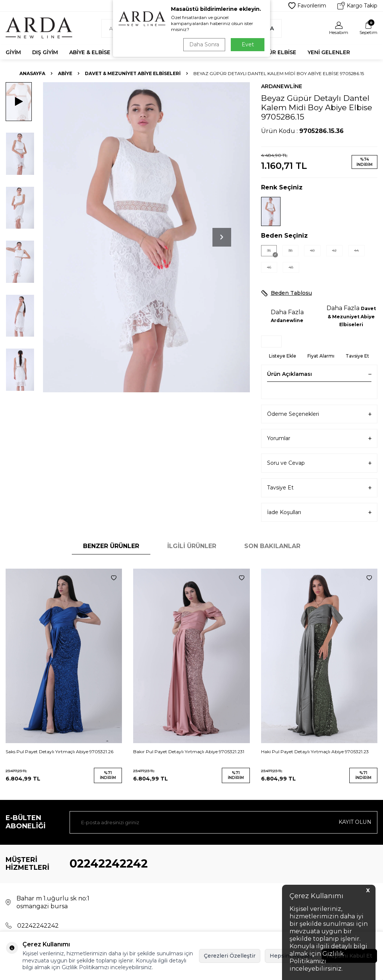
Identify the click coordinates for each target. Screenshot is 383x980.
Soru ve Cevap (319, 463)
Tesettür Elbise (272, 52)
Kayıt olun (355, 822)
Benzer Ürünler (111, 546)
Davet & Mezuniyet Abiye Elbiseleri (133, 73)
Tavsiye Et (357, 356)
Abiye (65, 73)
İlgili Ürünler (192, 546)
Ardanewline (282, 86)
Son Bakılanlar (272, 546)
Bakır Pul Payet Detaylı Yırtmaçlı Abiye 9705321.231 (189, 752)
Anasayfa (32, 73)
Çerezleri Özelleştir (230, 956)
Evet (248, 44)
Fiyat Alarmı (321, 356)
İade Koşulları (319, 512)
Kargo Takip (357, 6)
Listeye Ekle (283, 356)
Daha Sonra (204, 44)
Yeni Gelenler (329, 52)
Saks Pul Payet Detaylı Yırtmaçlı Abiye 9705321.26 (59, 752)
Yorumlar (319, 438)
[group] (146, 237)
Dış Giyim (45, 52)
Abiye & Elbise (90, 52)
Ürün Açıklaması (319, 374)
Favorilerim (307, 6)
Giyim (13, 52)
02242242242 (109, 864)
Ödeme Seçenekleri (319, 414)
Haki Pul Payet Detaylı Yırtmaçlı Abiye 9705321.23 (315, 752)
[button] (222, 237)
